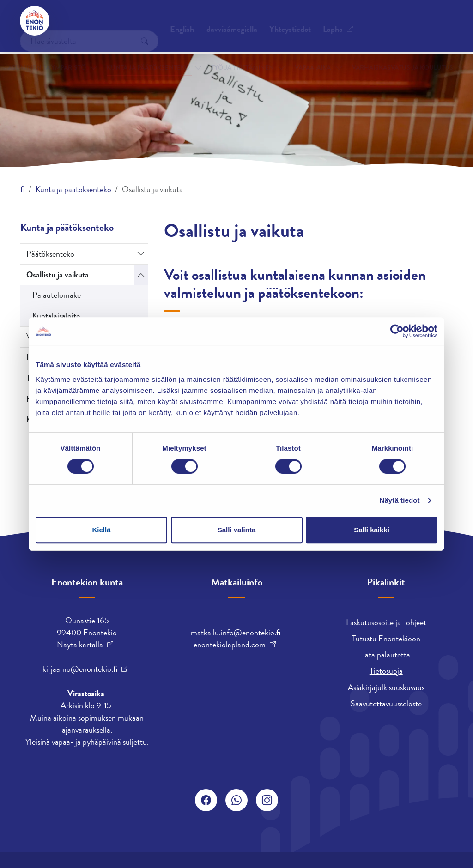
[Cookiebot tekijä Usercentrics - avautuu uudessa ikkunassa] (397, 331)
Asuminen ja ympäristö (64, 55)
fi (22, 189)
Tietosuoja (386, 671)
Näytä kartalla (80, 645)
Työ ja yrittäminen (236, 55)
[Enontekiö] (35, 21)
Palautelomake (57, 295)
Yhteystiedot (90, 21)
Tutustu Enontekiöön (386, 638)
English (227, 21)
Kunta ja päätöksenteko (153, 55)
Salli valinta (237, 530)
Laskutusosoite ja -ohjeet (386, 622)
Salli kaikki (372, 530)
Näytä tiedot (400, 500)
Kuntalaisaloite (56, 316)
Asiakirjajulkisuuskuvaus (386, 687)
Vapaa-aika (298, 55)
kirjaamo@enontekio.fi (80, 669)
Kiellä (101, 530)
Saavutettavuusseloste (386, 703)
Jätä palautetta (386, 654)
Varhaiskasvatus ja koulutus (369, 55)
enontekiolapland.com (230, 645)
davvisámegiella (277, 21)
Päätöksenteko (50, 254)
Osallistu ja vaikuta (58, 274)
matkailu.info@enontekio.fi (236, 632)
